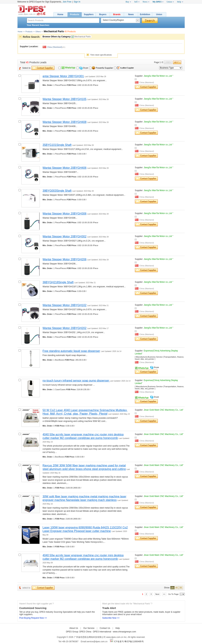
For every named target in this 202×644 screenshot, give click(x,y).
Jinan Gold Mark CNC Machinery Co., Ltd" (164, 410)
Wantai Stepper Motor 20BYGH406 (65, 168)
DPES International (102, 632)
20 (172, 588)
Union (159, 14)
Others (38, 32)
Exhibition (145, 14)
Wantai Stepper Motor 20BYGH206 (65, 259)
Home (60, 14)
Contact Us (105, 628)
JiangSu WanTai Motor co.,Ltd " (158, 76)
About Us (74, 628)
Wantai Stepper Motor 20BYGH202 (65, 328)
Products (74, 14)
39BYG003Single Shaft (57, 191)
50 (181, 588)
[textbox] (63, 20)
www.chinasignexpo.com (124, 632)
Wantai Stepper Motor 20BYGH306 (65, 214)
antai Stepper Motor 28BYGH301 (63, 76)
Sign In (77, 2)
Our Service (89, 628)
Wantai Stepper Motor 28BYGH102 (65, 305)
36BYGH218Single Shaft (58, 282)
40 (177, 588)
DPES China (86, 632)
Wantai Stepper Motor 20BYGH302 (65, 236)
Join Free (67, 2)
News (131, 14)
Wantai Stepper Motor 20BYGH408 (65, 122)
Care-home (127, 628)
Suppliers (89, 14)
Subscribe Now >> (111, 618)
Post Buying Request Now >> (33, 618)
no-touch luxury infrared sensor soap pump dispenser (76, 381)
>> (164, 594)
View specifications (101, 55)
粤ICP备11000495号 (134, 642)
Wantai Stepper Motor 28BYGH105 (65, 99)
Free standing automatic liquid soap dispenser (71, 351)
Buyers (103, 14)
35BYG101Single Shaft (57, 145)
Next (157, 594)
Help (118, 628)
